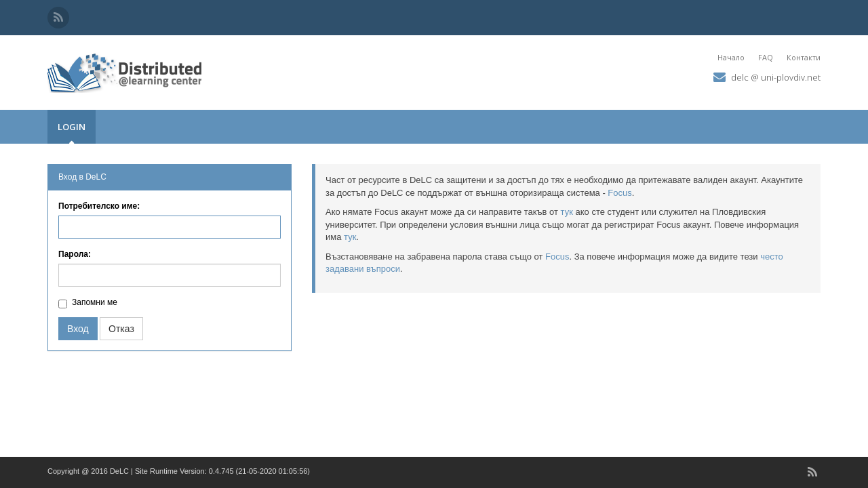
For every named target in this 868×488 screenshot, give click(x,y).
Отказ (121, 329)
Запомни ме (95, 302)
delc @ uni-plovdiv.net (776, 77)
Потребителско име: (99, 206)
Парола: (75, 254)
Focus (619, 193)
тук (567, 212)
